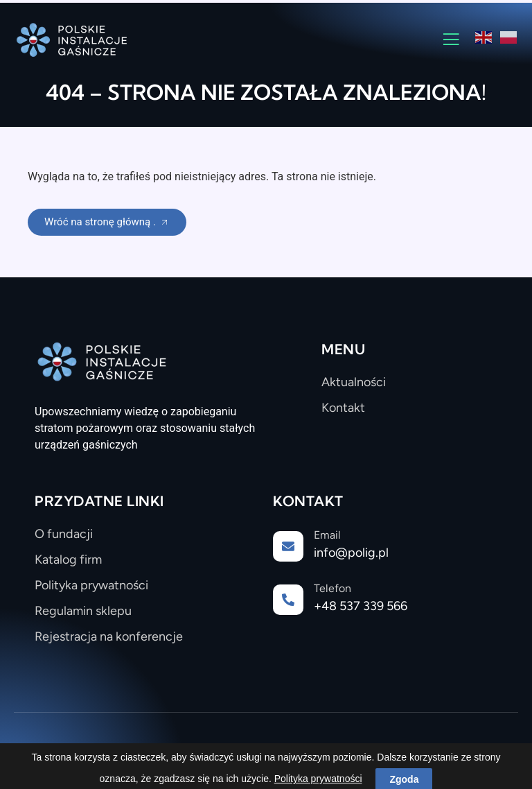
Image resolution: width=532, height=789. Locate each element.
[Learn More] (385, 549)
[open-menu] (451, 41)
